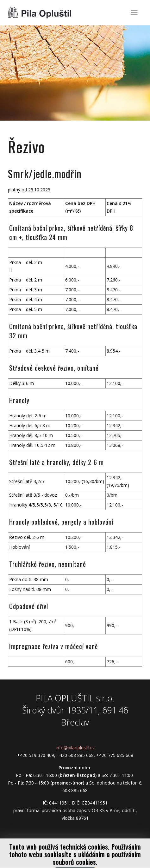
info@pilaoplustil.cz (75, 748)
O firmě (96, 851)
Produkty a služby (44, 851)
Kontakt (118, 851)
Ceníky (76, 851)
